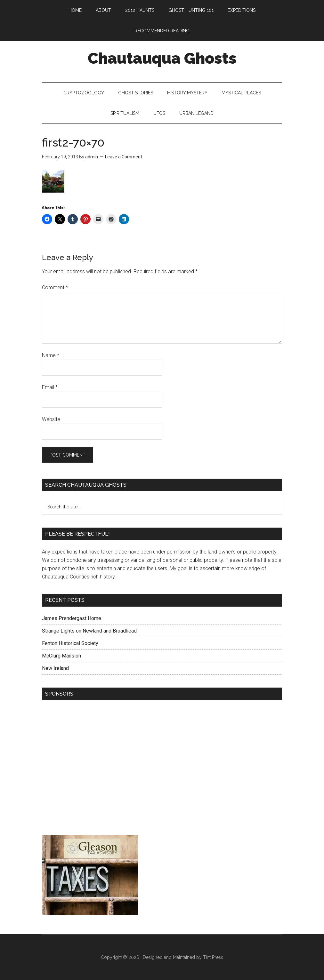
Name (51, 355)
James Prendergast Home (72, 618)
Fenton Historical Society (70, 643)
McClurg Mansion (61, 656)
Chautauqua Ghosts (162, 58)
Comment (55, 287)
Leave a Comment (124, 157)
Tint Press (213, 957)
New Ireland (55, 668)
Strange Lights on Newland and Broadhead (89, 631)
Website (51, 419)
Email (50, 387)
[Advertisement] (162, 769)
